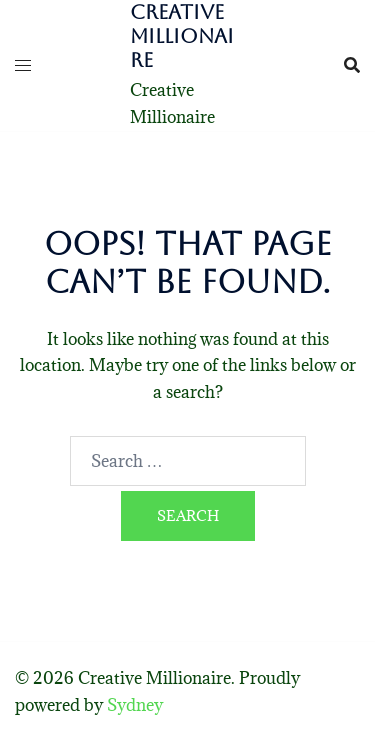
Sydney (135, 705)
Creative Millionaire (182, 36)
